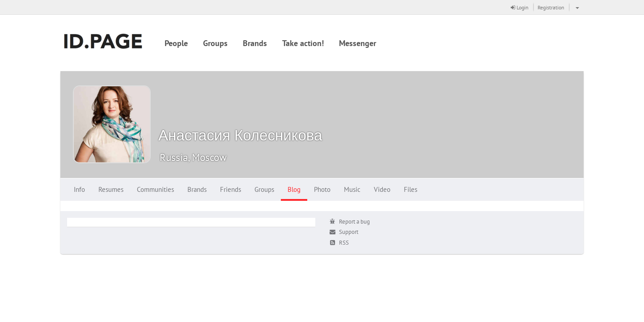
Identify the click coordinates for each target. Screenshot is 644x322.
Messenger (358, 43)
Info (79, 189)
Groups (215, 43)
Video (382, 189)
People (176, 43)
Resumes (111, 189)
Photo (322, 189)
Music (352, 189)
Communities (155, 189)
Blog (294, 189)
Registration (551, 7)
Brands (255, 43)
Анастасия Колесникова (240, 135)
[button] (576, 7)
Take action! (303, 43)
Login (520, 7)
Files (411, 189)
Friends (231, 189)
